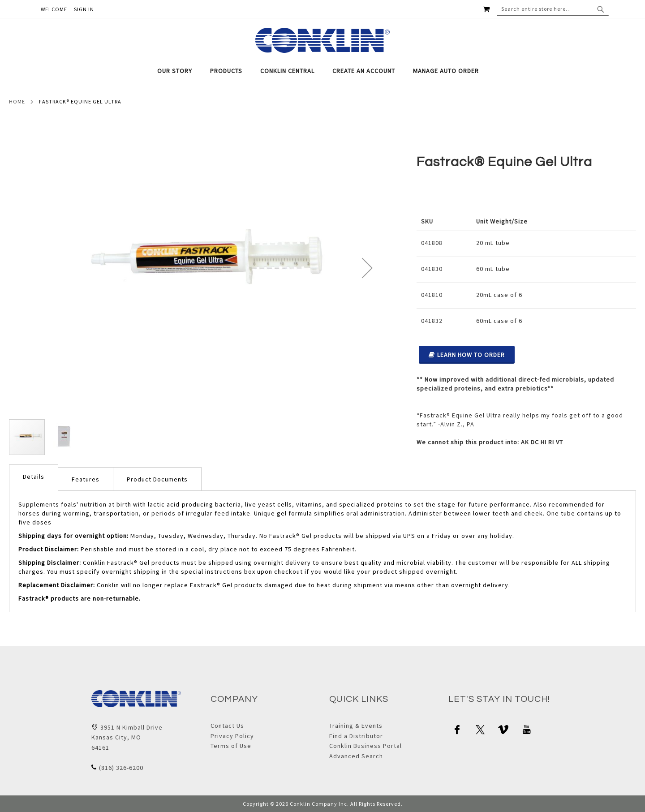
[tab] (322, 71)
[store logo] (322, 40)
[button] (367, 268)
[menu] (322, 71)
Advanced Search (356, 756)
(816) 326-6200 (121, 768)
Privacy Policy (232, 736)
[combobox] (553, 9)
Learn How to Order (467, 355)
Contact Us (227, 726)
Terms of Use (231, 746)
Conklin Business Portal (365, 746)
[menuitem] (179, 71)
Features (86, 479)
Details (34, 477)
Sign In (84, 9)
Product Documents (157, 479)
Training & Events (356, 726)
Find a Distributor (356, 736)
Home (17, 101)
